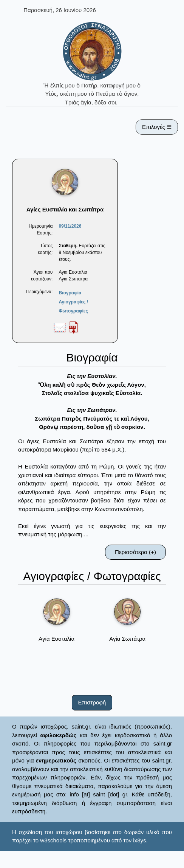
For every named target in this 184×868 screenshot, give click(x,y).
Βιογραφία (70, 293)
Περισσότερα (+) (135, 552)
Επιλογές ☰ (157, 127)
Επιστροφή (92, 702)
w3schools (53, 840)
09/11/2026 (70, 226)
